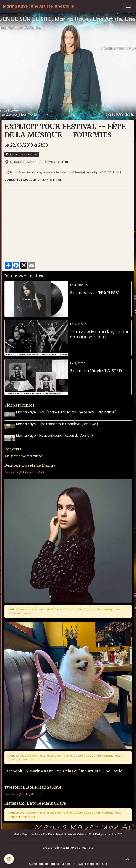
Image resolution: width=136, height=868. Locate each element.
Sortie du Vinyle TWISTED (96, 371)
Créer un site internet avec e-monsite (68, 847)
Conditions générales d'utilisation (52, 863)
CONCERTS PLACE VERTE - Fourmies (33, 162)
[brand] (38, 6)
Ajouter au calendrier (22, 154)
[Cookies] (9, 859)
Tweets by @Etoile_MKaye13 (23, 793)
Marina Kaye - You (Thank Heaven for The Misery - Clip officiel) (67, 412)
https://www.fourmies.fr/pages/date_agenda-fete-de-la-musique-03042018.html (66, 173)
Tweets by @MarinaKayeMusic (25, 471)
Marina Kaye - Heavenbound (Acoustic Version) (55, 435)
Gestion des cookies (93, 863)
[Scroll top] (127, 859)
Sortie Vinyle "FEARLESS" (95, 293)
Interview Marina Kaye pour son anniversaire (99, 334)
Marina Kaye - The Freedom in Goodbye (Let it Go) (58, 423)
